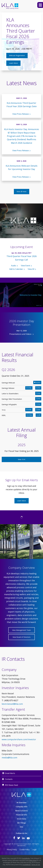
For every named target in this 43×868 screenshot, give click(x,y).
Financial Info (22, 815)
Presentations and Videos (21, 334)
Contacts (9, 779)
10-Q (4, 410)
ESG (21, 827)
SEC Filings (22, 823)
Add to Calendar (16, 269)
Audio (14, 266)
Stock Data (21, 819)
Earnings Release (8, 388)
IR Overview (21, 803)
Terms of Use (36, 865)
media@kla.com (9, 758)
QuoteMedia (26, 858)
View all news (22, 191)
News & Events (22, 811)
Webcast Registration (17, 55)
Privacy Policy (12, 850)
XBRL (4, 415)
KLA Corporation (25, 844)
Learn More (13, 63)
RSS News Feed (11, 785)
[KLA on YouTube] (28, 839)
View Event (26, 266)
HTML (29, 388)
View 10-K (22, 459)
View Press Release (21, 114)
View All (31, 269)
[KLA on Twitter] (19, 839)
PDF (38, 388)
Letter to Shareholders (10, 394)
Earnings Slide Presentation (12, 399)
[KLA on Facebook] (14, 839)
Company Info (22, 807)
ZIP (38, 415)
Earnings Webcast (8, 383)
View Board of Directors (22, 637)
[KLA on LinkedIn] (23, 839)
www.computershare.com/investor (19, 739)
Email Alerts (10, 773)
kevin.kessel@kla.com (12, 704)
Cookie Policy (25, 850)
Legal (34, 850)
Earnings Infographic (9, 404)
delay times (33, 860)
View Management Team (21, 630)
